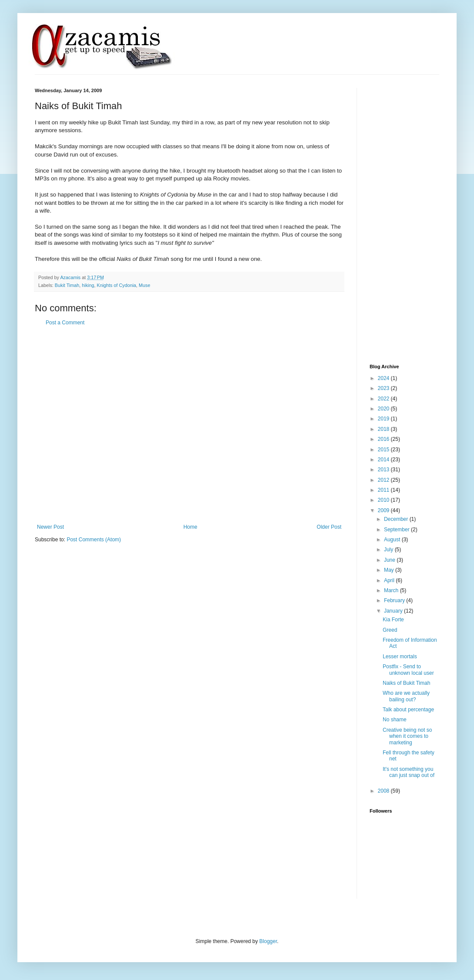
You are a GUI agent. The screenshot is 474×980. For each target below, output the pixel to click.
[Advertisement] (88, 425)
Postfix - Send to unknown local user (408, 670)
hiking (88, 285)
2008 (384, 791)
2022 (384, 399)
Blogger (268, 941)
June (390, 560)
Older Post (329, 527)
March (392, 590)
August (393, 540)
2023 (384, 388)
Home (190, 527)
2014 (384, 460)
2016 (384, 439)
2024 (384, 378)
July (389, 550)
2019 (384, 419)
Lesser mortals (400, 657)
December (397, 519)
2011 (384, 490)
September (397, 530)
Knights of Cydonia (116, 285)
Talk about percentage (408, 710)
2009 (384, 510)
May (390, 570)
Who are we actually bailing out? (406, 696)
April (390, 580)
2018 (384, 429)
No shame (395, 720)
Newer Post (50, 527)
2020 (384, 409)
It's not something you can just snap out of (409, 772)
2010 (384, 500)
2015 (384, 450)
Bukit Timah (67, 285)
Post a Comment (65, 323)
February (395, 600)
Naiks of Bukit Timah (406, 683)
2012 (384, 480)
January (394, 611)
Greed (390, 630)
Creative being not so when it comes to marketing (407, 736)
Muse (144, 285)
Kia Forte (393, 620)
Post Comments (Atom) (94, 540)
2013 (384, 470)
